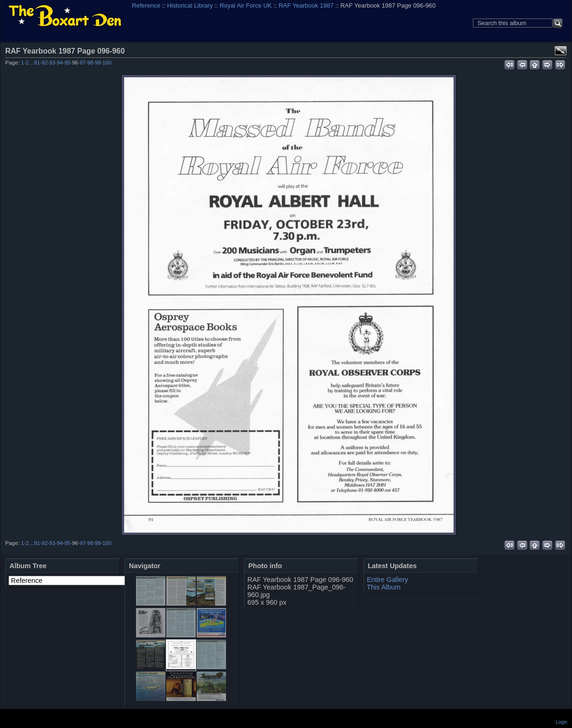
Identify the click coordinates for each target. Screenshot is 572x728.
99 (98, 63)
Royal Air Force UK (245, 5)
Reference (146, 5)
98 (90, 63)
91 (37, 63)
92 (45, 63)
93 (52, 63)
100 (107, 63)
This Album (384, 587)
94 (60, 63)
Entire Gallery (387, 580)
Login (562, 722)
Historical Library (190, 5)
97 (83, 63)
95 (68, 63)
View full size (561, 51)
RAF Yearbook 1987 (306, 5)
